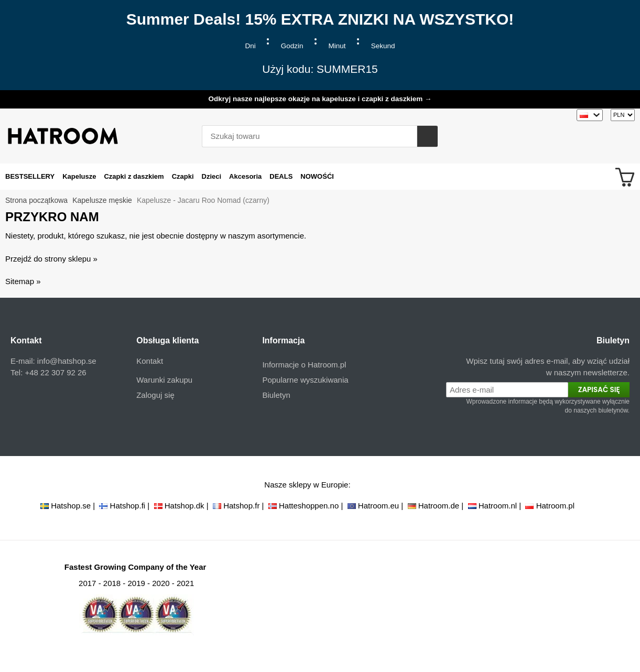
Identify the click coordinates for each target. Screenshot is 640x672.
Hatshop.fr (241, 506)
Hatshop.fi (128, 506)
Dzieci (212, 176)
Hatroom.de (439, 506)
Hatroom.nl (498, 506)
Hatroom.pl (555, 506)
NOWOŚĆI (317, 176)
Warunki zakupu (164, 380)
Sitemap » (23, 281)
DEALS (281, 176)
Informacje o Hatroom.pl (304, 365)
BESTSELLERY (30, 176)
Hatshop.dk (185, 506)
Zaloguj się (155, 395)
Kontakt (150, 361)
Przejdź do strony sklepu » (51, 259)
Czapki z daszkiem (134, 176)
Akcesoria (245, 176)
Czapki (183, 176)
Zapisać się (599, 390)
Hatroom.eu (378, 506)
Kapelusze (79, 176)
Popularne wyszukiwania (305, 380)
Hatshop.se (71, 506)
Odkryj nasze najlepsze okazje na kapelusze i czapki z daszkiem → (320, 99)
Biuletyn (276, 395)
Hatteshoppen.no (309, 506)
